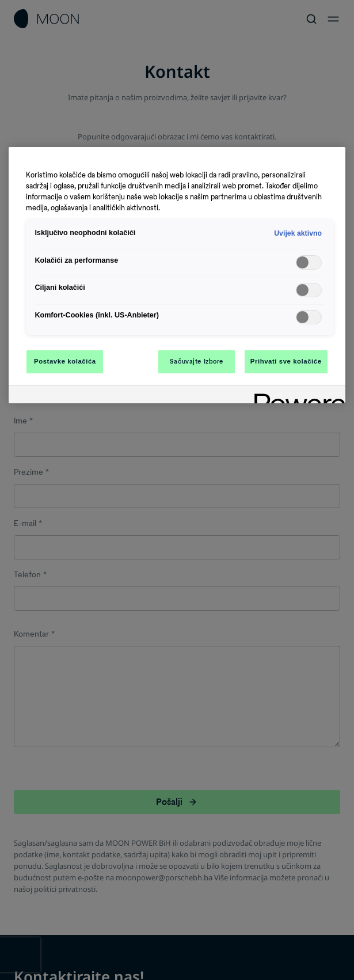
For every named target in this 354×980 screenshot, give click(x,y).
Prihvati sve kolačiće (286, 361)
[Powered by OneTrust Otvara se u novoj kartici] (296, 396)
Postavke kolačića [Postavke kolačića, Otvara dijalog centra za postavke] (65, 361)
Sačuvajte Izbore (197, 361)
